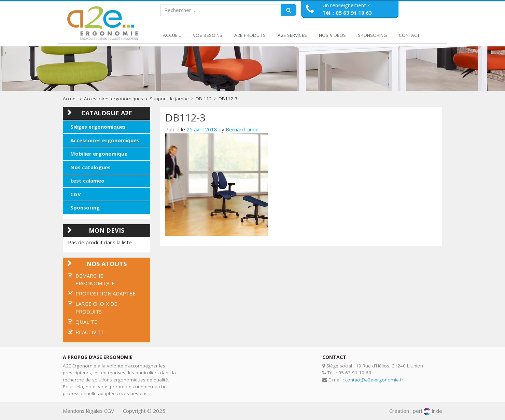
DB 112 (204, 99)
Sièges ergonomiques (98, 127)
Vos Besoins (208, 35)
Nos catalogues (90, 167)
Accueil (172, 35)
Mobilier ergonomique (99, 154)
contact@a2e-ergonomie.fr (374, 380)
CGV (76, 194)
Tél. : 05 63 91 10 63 (347, 13)
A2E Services (292, 35)
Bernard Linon (242, 129)
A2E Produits (250, 35)
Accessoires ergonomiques (114, 99)
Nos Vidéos (332, 35)
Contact (409, 35)
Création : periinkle (416, 411)
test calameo (87, 180)
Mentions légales (83, 411)
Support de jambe (169, 99)
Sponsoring (372, 35)
